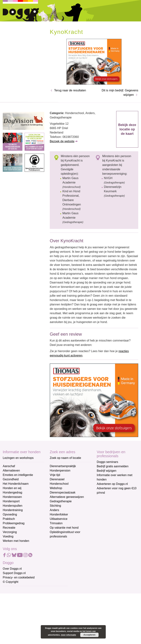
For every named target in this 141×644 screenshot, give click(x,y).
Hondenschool (59, 484)
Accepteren (90, 635)
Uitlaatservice (59, 519)
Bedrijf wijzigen (107, 471)
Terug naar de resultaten (70, 90)
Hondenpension (60, 471)
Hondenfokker (59, 514)
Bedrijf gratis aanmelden (113, 466)
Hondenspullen (13, 506)
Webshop (56, 488)
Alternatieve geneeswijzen (67, 497)
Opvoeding (10, 514)
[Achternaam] (29, 620)
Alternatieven (11, 471)
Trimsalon (56, 523)
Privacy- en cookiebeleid (19, 577)
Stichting (55, 506)
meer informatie (69, 635)
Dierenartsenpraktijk (63, 466)
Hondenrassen (12, 497)
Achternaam (11, 615)
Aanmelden (29, 630)
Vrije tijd (55, 475)
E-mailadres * (12, 590)
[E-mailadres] (29, 596)
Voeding (8, 536)
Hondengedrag (12, 492)
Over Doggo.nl (12, 569)
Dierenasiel (57, 479)
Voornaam (10, 603)
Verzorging (10, 532)
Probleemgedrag (14, 523)
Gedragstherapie (61, 501)
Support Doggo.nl (14, 573)
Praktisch (9, 519)
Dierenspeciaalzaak (63, 492)
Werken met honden (16, 541)
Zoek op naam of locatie (65, 458)
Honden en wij (12, 488)
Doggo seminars (107, 462)
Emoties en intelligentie (18, 475)
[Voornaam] (29, 608)
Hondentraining (13, 510)
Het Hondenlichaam (16, 484)
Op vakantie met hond (64, 528)
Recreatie (9, 528)
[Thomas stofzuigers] (94, 61)
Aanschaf (9, 466)
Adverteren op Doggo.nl (112, 484)
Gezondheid (11, 479)
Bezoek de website (62, 141)
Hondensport (11, 501)
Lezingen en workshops (18, 458)
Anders (54, 510)
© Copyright (11, 582)
